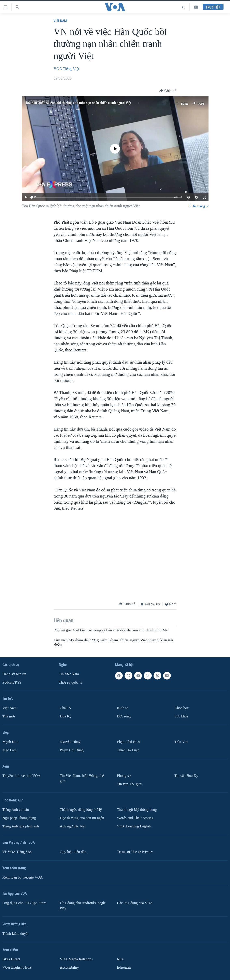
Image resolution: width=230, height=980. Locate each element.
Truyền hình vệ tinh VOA (21, 776)
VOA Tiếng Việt (66, 69)
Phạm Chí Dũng (72, 750)
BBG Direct (11, 959)
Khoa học (182, 708)
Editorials (124, 968)
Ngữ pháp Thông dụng (19, 818)
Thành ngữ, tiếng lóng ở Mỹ (81, 810)
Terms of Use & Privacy (135, 852)
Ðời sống (124, 716)
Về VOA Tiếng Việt (17, 852)
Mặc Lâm (10, 750)
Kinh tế (123, 708)
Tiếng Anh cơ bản (16, 810)
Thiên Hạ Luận (128, 750)
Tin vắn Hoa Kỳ (186, 776)
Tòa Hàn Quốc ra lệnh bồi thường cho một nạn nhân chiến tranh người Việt (79, 103)
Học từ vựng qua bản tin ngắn (82, 818)
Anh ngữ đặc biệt (73, 826)
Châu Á (66, 708)
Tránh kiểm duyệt (15, 934)
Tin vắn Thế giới (129, 784)
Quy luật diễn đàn (73, 852)
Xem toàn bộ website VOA (23, 877)
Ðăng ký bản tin (14, 674)
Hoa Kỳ (66, 716)
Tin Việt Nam (69, 674)
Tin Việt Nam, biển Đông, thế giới (82, 778)
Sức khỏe (181, 716)
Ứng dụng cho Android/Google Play (83, 906)
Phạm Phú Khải (129, 742)
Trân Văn (181, 742)
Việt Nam (60, 21)
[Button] (168, 91)
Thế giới (9, 716)
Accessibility (69, 968)
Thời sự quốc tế (70, 682)
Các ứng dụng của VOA (135, 903)
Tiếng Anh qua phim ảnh (21, 826)
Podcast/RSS (12, 682)
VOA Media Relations (76, 959)
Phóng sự (124, 776)
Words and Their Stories (135, 818)
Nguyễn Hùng (70, 742)
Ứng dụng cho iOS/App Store (24, 903)
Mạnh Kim (10, 742)
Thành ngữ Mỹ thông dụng (137, 810)
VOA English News (17, 968)
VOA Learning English (134, 826)
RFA (120, 959)
